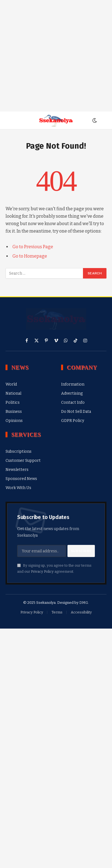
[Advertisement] (56, 56)
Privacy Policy (42, 571)
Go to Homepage (30, 256)
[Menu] (9, 120)
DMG (84, 603)
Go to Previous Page (33, 247)
